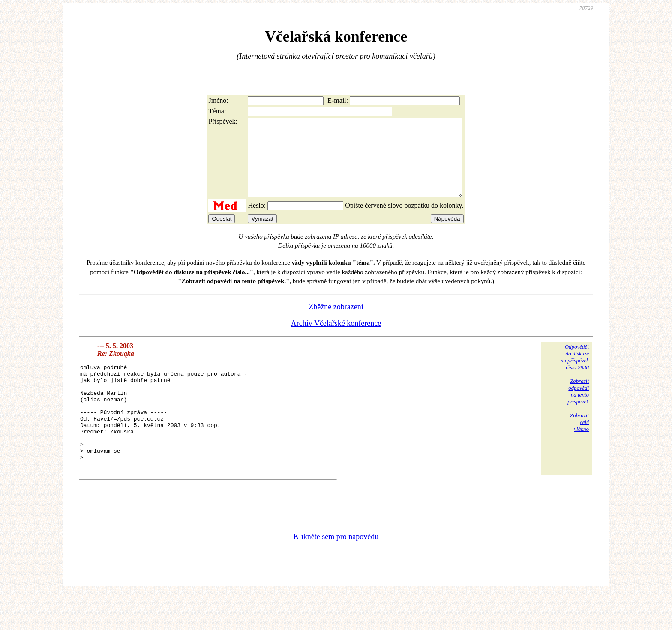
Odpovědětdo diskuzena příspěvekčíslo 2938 (575, 372)
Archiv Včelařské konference (336, 339)
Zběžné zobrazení (336, 322)
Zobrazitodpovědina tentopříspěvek (578, 407)
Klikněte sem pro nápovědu (336, 573)
